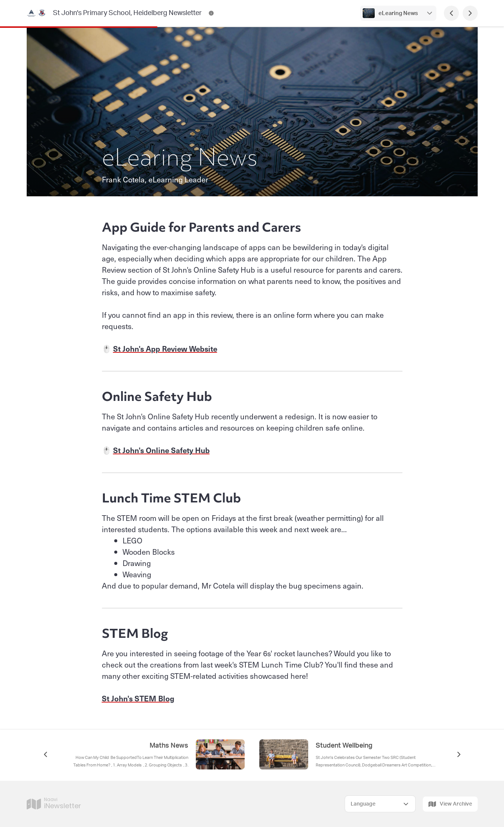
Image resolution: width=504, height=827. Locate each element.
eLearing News (398, 13)
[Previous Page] (451, 13)
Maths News (169, 746)
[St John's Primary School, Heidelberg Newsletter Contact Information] (211, 13)
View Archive (450, 804)
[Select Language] (380, 804)
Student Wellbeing (344, 746)
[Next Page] (470, 13)
